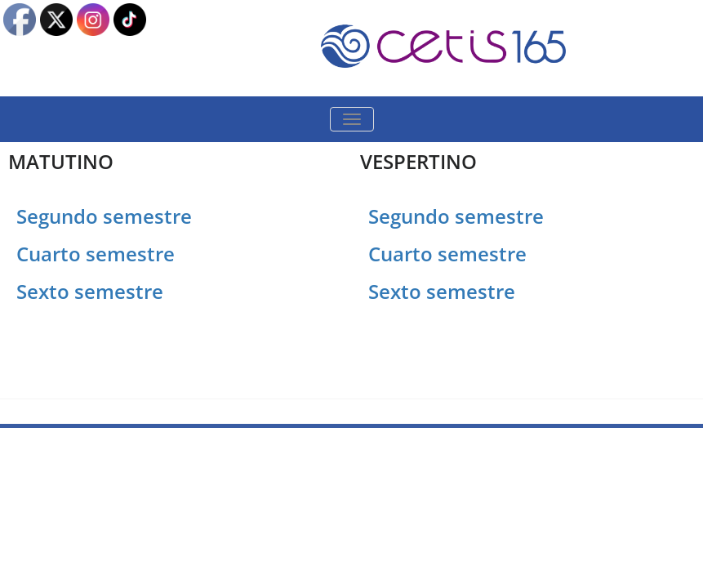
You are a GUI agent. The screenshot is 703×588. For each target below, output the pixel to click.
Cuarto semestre (98, 254)
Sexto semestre (90, 291)
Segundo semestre (104, 216)
